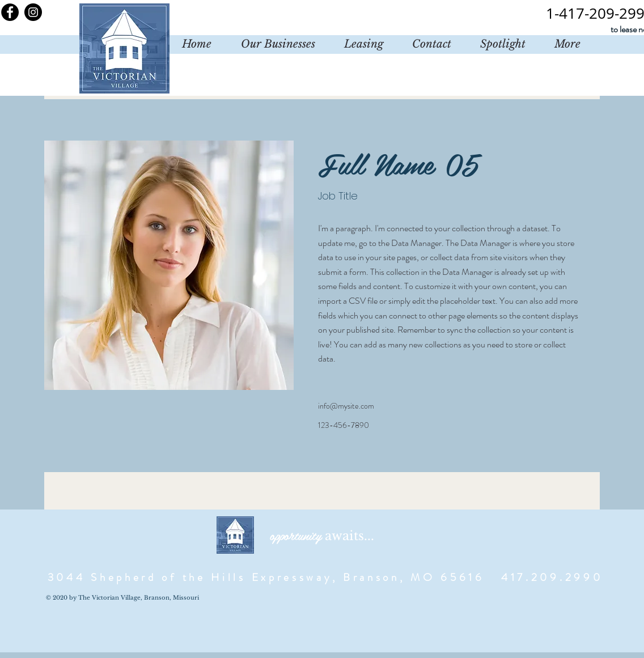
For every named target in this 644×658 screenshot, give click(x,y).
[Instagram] (33, 12)
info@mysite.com (346, 406)
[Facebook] (10, 12)
